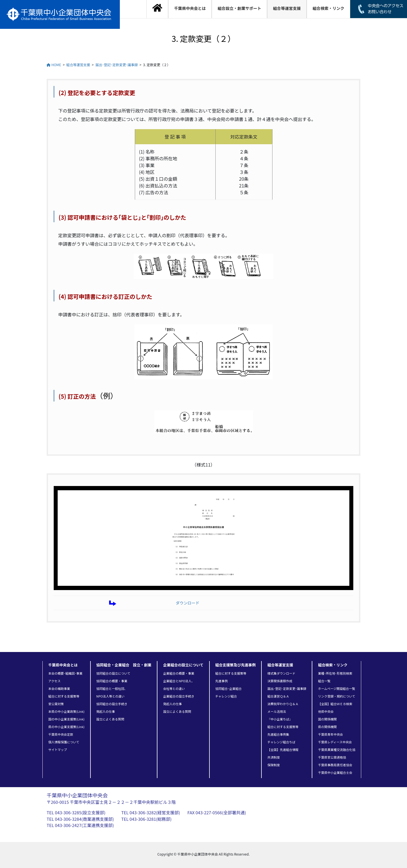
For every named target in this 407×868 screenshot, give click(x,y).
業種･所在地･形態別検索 (335, 673)
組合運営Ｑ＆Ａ (278, 696)
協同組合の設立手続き (112, 704)
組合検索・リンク (333, 665)
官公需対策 (56, 704)
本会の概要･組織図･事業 (65, 673)
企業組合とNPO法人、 (179, 681)
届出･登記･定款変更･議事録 (287, 688)
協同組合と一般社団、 (112, 688)
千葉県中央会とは (63, 665)
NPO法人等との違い (111, 696)
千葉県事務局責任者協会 (335, 765)
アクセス (54, 681)
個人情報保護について (64, 742)
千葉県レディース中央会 (335, 742)
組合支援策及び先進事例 (235, 665)
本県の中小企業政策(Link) (66, 711)
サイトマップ (58, 750)
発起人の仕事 (106, 711)
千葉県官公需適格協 (332, 757)
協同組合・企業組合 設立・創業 (124, 665)
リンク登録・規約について (337, 696)
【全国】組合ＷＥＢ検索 (335, 704)
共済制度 (274, 757)
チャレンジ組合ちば (281, 742)
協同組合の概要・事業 (112, 681)
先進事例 (221, 681)
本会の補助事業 (59, 688)
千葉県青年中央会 (330, 734)
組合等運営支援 (280, 665)
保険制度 (274, 765)
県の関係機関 (327, 727)
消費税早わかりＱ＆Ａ (283, 704)
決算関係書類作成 (280, 681)
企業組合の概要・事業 (179, 673)
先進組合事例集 (278, 734)
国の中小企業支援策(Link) (66, 719)
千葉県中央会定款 (61, 734)
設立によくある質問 (110, 719)
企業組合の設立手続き (179, 696)
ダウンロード (187, 603)
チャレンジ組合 (226, 696)
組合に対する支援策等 (64, 696)
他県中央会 (326, 711)
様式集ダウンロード (281, 673)
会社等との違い (174, 688)
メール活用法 (277, 711)
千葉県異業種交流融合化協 (337, 750)
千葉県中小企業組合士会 (335, 772)
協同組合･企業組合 (228, 688)
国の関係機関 (327, 719)
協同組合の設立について (113, 673)
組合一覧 (324, 681)
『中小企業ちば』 (280, 719)
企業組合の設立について (183, 665)
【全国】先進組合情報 (283, 750)
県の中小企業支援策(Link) (66, 727)
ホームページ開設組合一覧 (336, 688)
